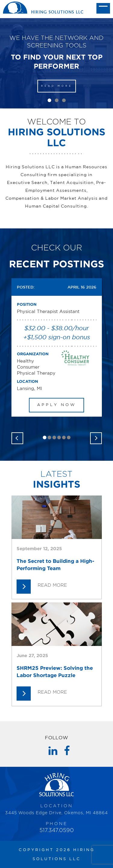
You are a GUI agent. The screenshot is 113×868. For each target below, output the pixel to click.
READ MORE (57, 86)
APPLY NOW (56, 405)
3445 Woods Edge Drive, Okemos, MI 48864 (56, 813)
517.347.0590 (57, 831)
